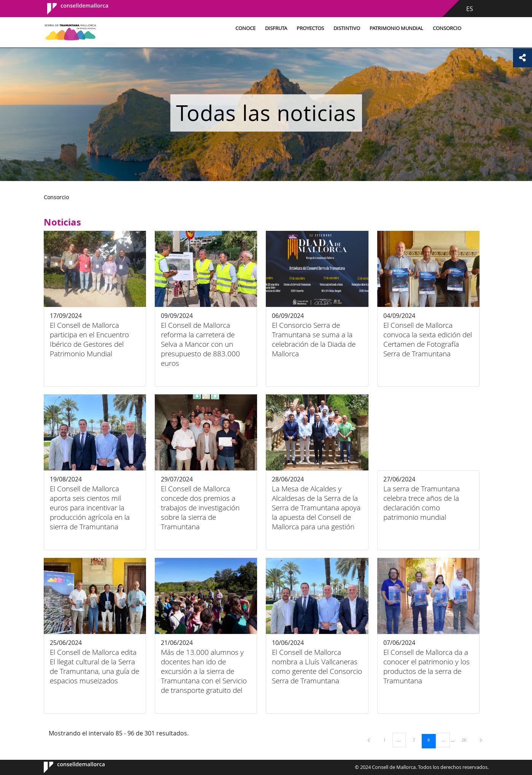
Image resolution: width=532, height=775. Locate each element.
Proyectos (309, 28)
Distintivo (346, 28)
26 (467, 740)
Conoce (244, 28)
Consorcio (446, 28)
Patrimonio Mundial (395, 28)
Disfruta (275, 28)
